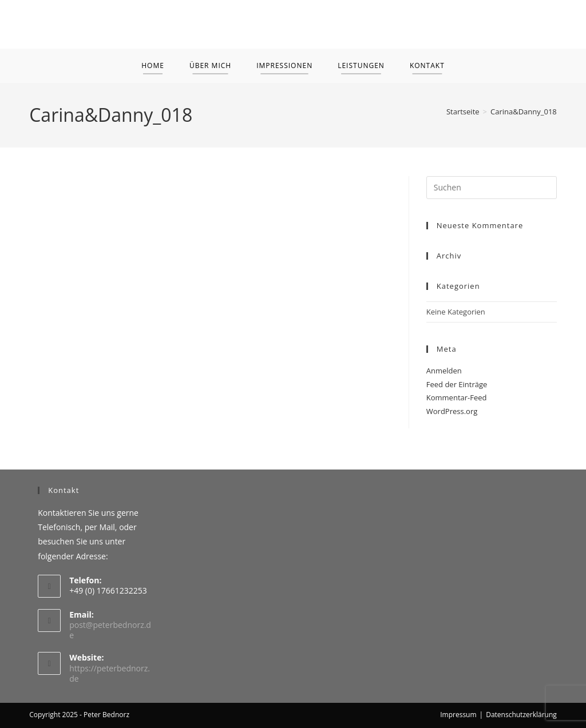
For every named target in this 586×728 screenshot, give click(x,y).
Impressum (458, 715)
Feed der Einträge (457, 384)
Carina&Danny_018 (524, 112)
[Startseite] (463, 112)
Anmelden (444, 371)
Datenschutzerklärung (521, 715)
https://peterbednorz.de (110, 673)
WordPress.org (452, 411)
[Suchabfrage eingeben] (492, 188)
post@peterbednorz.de (110, 630)
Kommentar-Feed (457, 397)
